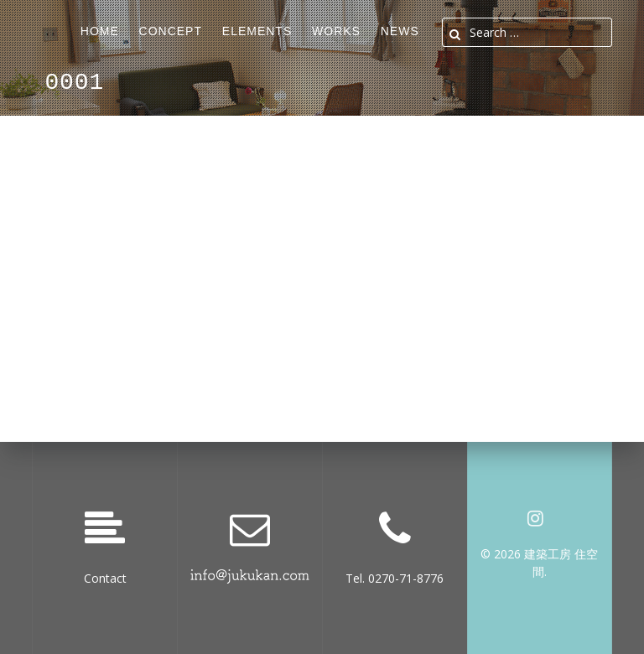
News (400, 31)
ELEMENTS (257, 31)
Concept (171, 31)
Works (336, 31)
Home (100, 31)
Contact (105, 578)
